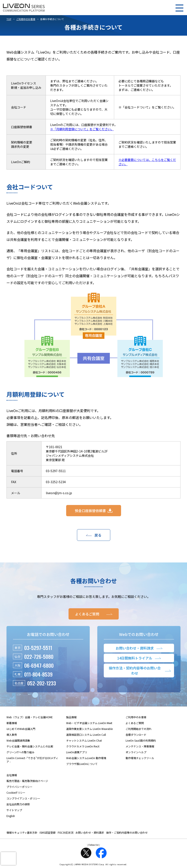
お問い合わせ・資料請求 (90, 832)
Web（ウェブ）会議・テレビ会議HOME (30, 717)
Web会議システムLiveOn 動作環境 (86, 758)
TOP (9, 19)
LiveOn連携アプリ (77, 752)
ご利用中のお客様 (26, 19)
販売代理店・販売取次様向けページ (27, 781)
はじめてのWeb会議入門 (21, 729)
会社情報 (12, 775)
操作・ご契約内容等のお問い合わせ (127, 832)
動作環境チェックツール (140, 758)
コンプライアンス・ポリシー (23, 798)
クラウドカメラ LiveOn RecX (83, 746)
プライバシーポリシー (19, 787)
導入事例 (12, 735)
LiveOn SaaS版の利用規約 (141, 740)
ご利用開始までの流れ (139, 729)
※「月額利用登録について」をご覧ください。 (82, 129)
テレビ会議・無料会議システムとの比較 (30, 746)
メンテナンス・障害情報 (140, 746)
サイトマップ (14, 810)
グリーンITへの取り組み (20, 752)
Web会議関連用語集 (18, 740)
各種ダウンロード (136, 735)
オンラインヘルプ (136, 752)
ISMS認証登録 (48, 832)
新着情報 (12, 723)
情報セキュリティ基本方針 (22, 832)
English (11, 816)
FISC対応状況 (66, 832)
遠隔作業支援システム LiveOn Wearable (89, 729)
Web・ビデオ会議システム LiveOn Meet (89, 723)
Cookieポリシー (16, 792)
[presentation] (8, 858)
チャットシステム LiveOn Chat (84, 740)
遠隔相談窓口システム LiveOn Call (86, 735)
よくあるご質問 (135, 723)
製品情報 (71, 717)
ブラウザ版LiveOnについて (82, 764)
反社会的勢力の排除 (18, 804)
